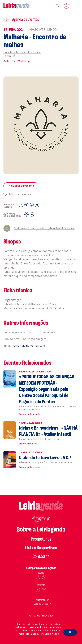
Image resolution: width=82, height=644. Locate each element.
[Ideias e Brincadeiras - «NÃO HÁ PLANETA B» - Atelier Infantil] (38, 435)
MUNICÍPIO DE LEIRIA (41, 605)
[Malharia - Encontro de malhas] (41, 125)
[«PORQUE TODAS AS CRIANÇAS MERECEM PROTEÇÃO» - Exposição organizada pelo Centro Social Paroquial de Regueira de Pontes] (38, 395)
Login (66, 6)
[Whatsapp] (32, 209)
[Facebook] (21, 209)
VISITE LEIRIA (41, 601)
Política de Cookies (39, 637)
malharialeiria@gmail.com (28, 349)
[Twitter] (27, 209)
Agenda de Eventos (25, 20)
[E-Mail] (37, 209)
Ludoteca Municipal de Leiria (22, 52)
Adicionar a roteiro (20, 189)
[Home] (16, 6)
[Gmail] (27, 219)
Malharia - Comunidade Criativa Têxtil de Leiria (39, 232)
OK (70, 632)
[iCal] (32, 219)
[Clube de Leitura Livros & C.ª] (38, 461)
